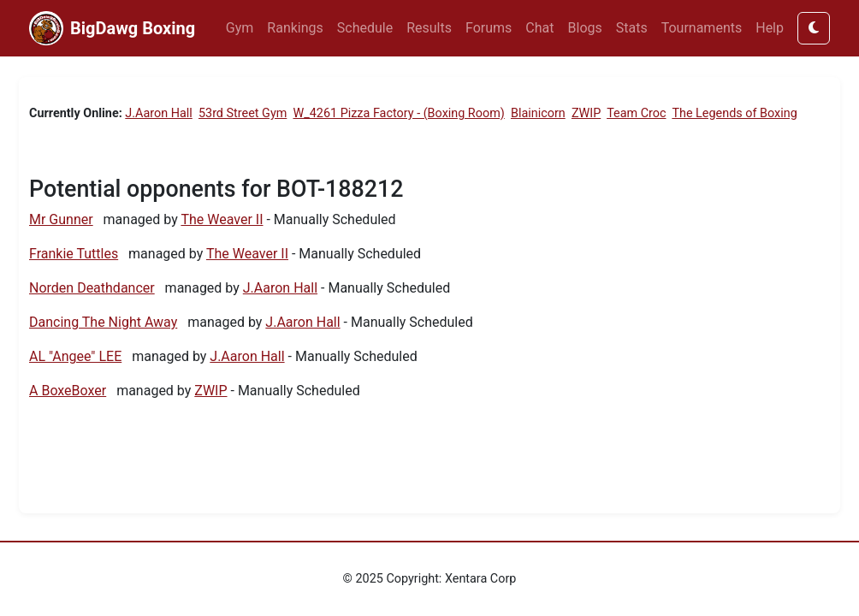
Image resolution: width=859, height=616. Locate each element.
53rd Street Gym (243, 113)
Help (770, 28)
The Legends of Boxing (734, 113)
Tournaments (702, 28)
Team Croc (636, 113)
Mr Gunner (61, 219)
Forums (489, 28)
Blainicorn (538, 113)
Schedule (365, 28)
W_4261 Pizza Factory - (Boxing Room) (398, 113)
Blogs (585, 28)
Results (429, 28)
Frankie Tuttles (74, 254)
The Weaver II (222, 219)
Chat (539, 28)
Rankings (295, 28)
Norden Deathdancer (92, 288)
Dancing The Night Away (103, 322)
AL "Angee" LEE (75, 356)
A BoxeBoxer (68, 391)
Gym (240, 28)
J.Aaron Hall (159, 113)
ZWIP (586, 113)
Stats (632, 28)
